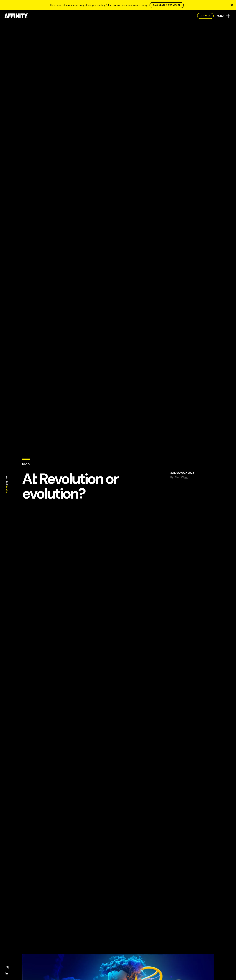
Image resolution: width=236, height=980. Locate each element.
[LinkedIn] (7, 973)
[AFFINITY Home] (16, 16)
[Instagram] (7, 967)
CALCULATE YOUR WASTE (167, 5)
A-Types (205, 16)
